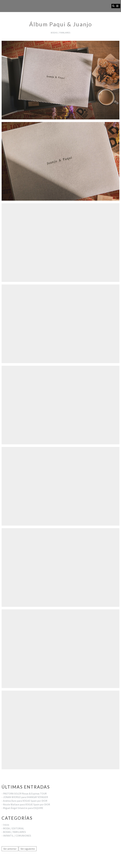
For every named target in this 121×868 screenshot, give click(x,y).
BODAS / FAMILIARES (61, 33)
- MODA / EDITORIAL (13, 828)
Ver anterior (10, 849)
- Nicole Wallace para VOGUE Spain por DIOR (26, 804)
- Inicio (5, 825)
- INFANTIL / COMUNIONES (16, 836)
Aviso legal (8, 858)
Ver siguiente (28, 849)
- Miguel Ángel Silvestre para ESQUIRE (22, 808)
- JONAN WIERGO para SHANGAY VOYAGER (25, 797)
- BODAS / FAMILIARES (14, 832)
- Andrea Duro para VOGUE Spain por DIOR (24, 801)
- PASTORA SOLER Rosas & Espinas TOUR (24, 794)
